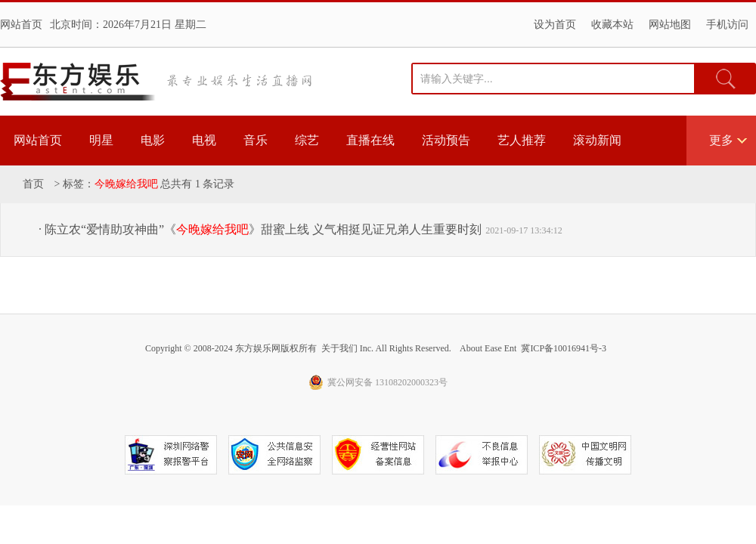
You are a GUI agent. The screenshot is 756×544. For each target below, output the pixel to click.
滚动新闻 (597, 140)
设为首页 (555, 25)
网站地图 (670, 25)
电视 (204, 140)
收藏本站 (612, 25)
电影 (153, 140)
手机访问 (727, 25)
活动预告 (446, 140)
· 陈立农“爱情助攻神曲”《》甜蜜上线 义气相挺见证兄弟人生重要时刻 (260, 229)
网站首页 (21, 25)
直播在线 (370, 140)
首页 (33, 184)
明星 (101, 140)
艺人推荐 (522, 140)
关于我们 (339, 348)
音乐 (256, 140)
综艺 (307, 140)
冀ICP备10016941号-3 (564, 348)
